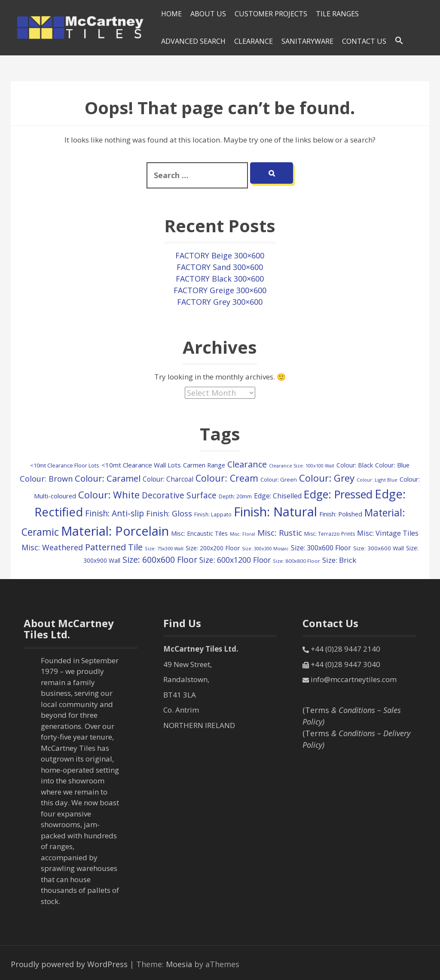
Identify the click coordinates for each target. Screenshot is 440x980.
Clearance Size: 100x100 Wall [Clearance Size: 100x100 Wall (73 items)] (302, 466)
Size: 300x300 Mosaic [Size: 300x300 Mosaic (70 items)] (265, 549)
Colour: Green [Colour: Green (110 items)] (279, 479)
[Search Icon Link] (399, 41)
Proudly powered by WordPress (69, 964)
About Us (208, 14)
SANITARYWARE (307, 41)
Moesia (179, 964)
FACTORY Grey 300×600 (220, 302)
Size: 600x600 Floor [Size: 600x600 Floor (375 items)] (160, 560)
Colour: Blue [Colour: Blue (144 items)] (392, 465)
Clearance (254, 41)
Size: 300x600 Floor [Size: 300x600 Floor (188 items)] (321, 548)
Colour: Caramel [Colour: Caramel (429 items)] (108, 478)
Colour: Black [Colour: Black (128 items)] (355, 465)
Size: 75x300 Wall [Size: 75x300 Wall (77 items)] (164, 548)
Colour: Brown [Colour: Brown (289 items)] (46, 479)
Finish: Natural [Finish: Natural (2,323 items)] (275, 512)
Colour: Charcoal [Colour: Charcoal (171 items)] (168, 479)
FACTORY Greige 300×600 (220, 290)
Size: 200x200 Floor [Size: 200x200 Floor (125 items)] (213, 548)
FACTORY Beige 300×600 (220, 255)
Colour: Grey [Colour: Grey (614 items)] (327, 478)
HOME (171, 14)
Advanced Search (193, 41)
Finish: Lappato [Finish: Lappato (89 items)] (213, 514)
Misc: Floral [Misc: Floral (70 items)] (243, 534)
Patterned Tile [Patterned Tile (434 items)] (114, 547)
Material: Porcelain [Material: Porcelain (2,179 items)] (115, 531)
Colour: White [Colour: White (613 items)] (109, 495)
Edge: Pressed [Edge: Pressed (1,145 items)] (338, 494)
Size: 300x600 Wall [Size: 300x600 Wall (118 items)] (379, 548)
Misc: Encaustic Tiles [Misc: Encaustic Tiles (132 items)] (199, 533)
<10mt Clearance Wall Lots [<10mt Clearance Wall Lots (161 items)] (141, 465)
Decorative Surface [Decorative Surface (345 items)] (179, 495)
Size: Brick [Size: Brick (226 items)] (339, 560)
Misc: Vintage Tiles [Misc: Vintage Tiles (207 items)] (388, 533)
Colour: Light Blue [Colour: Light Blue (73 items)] (377, 480)
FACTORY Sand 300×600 (220, 267)
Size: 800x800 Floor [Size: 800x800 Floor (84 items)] (296, 561)
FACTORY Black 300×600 (220, 279)
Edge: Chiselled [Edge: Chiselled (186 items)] (278, 496)
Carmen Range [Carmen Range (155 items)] (204, 465)
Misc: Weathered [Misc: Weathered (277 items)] (52, 547)
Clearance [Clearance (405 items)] (247, 464)
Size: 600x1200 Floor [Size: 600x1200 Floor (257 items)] (235, 560)
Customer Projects (271, 14)
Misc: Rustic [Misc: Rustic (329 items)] (280, 533)
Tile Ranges (337, 14)
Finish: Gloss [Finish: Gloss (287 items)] (169, 513)
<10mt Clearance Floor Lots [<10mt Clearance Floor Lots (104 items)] (65, 465)
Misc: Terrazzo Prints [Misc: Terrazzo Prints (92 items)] (330, 534)
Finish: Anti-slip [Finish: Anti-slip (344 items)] (115, 513)
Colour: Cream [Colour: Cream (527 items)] (227, 478)
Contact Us (364, 41)
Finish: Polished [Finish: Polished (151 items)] (341, 514)
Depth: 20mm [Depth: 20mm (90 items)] (235, 496)
